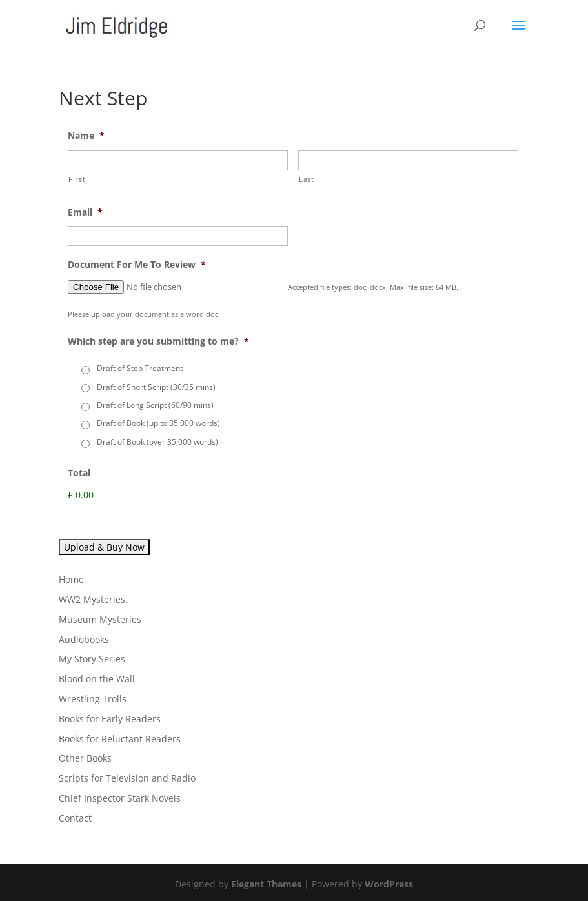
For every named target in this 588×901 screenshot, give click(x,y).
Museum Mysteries (100, 619)
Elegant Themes (266, 884)
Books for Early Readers (110, 719)
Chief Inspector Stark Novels (120, 798)
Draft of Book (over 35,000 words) (157, 442)
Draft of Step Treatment (140, 368)
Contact (75, 818)
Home (71, 579)
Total (79, 473)
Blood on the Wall (97, 679)
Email (85, 212)
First (77, 179)
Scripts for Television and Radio (127, 778)
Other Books (85, 758)
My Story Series (92, 659)
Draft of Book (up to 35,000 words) (158, 423)
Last (307, 179)
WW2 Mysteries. (93, 599)
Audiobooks (84, 639)
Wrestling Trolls (93, 699)
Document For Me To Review (137, 265)
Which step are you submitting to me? (158, 341)
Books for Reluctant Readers (120, 739)
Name (86, 136)
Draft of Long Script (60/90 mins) (155, 405)
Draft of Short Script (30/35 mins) (156, 387)
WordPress (389, 884)
